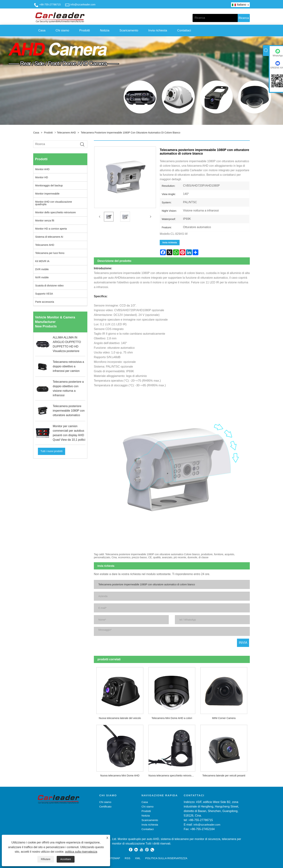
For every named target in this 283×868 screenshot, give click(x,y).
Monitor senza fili (45, 221)
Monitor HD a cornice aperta (51, 229)
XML (138, 858)
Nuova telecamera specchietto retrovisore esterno (173, 776)
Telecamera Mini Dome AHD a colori (172, 718)
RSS (128, 858)
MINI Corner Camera (224, 718)
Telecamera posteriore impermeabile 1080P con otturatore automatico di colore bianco (130, 133)
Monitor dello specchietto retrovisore (55, 212)
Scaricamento (129, 30)
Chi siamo (62, 30)
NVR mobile (42, 277)
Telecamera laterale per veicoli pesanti (224, 776)
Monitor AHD (42, 169)
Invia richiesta (158, 30)
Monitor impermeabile (47, 194)
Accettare (66, 859)
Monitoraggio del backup (49, 185)
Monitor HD (42, 177)
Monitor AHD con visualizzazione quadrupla (54, 203)
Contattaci (184, 30)
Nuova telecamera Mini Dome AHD (120, 776)
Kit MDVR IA (42, 261)
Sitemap (114, 858)
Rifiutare (46, 859)
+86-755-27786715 (50, 5)
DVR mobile (42, 269)
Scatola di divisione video (49, 286)
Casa (42, 30)
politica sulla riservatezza (81, 852)
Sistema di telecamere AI (49, 237)
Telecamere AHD (66, 133)
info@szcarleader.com (83, 5)
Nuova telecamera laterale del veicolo (120, 718)
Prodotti (85, 30)
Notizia (105, 30)
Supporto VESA (44, 294)
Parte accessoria (45, 302)
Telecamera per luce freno (50, 253)
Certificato (105, 807)
